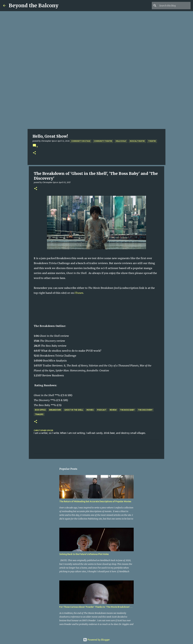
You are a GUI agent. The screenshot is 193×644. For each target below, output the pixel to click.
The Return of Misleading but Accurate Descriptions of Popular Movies (95, 501)
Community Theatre (103, 141)
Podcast (102, 410)
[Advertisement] (97, 106)
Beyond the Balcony (34, 6)
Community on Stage (81, 141)
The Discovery (145, 410)
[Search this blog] (174, 6)
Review (113, 410)
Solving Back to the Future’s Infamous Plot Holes (84, 554)
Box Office (40, 410)
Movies (90, 410)
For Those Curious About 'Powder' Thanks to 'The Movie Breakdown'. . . (96, 607)
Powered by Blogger (97, 640)
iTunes (79, 293)
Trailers (39, 414)
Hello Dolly (121, 141)
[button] (34, 153)
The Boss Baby (127, 410)
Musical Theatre (137, 141)
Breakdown (55, 410)
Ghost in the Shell (74, 410)
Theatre (152, 141)
